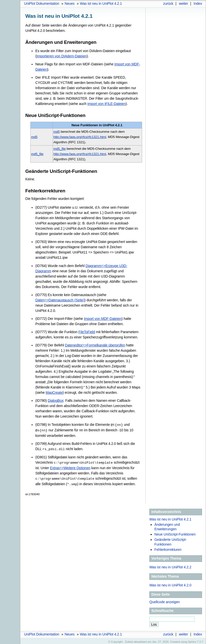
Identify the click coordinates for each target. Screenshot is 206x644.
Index (198, 4)
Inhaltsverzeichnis (166, 510)
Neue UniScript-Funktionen (175, 533)
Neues (70, 4)
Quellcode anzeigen (165, 600)
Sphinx (192, 640)
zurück (168, 4)
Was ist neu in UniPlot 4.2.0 (170, 584)
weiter (184, 4)
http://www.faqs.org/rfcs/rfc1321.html (80, 137)
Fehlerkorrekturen (168, 548)
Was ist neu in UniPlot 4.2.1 (101, 4)
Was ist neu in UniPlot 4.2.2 (170, 566)
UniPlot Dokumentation (42, 4)
